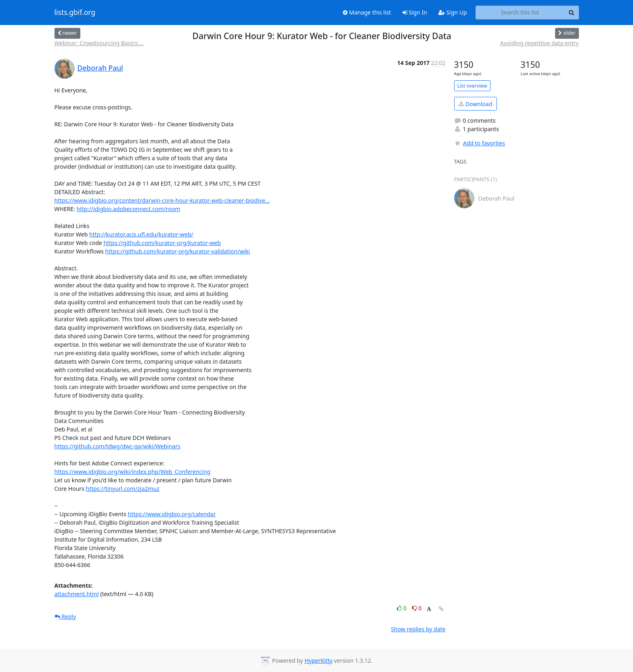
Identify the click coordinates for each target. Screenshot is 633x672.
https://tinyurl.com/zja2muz (122, 489)
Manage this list (367, 12)
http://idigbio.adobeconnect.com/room (129, 209)
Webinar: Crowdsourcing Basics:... (99, 43)
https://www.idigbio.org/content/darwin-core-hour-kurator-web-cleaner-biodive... (162, 200)
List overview (472, 86)
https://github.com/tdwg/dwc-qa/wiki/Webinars (117, 446)
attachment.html (77, 594)
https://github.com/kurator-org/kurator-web (162, 243)
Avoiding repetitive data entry (540, 43)
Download (475, 104)
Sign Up (453, 12)
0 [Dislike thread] (417, 608)
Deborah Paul (100, 68)
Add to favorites (480, 143)
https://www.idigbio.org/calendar (172, 514)
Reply (65, 617)
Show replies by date (418, 629)
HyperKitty (318, 660)
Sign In (415, 12)
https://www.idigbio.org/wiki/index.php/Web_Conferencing (133, 472)
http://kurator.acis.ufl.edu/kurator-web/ (141, 234)
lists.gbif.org (75, 13)
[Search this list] (520, 13)
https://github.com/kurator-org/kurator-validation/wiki (178, 251)
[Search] (572, 13)
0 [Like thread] (402, 608)
